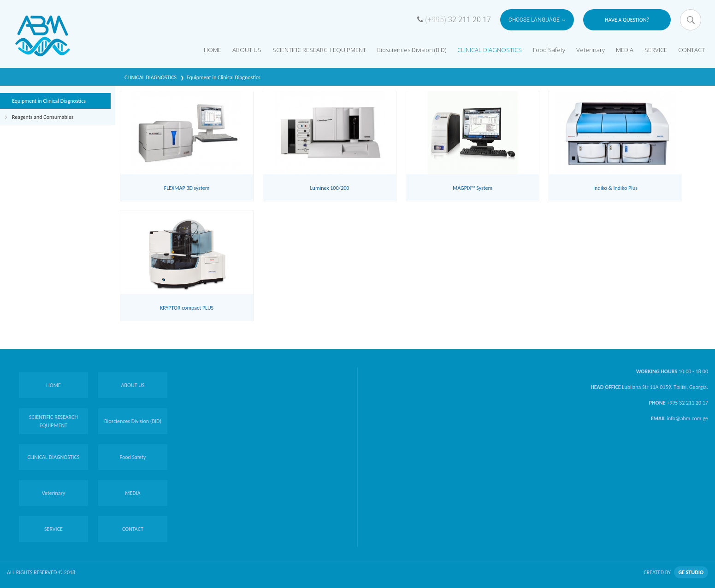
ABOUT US (247, 50)
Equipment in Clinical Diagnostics (224, 77)
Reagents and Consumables (43, 117)
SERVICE (656, 50)
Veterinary (591, 50)
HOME (213, 50)
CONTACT (691, 50)
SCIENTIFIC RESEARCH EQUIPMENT (319, 50)
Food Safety (549, 50)
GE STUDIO (691, 572)
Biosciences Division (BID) (412, 50)
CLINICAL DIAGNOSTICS (490, 50)
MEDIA (625, 50)
